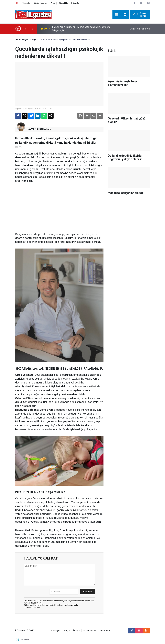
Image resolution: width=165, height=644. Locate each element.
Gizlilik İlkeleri (90, 631)
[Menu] (117, 15)
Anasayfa (22, 40)
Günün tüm (140, 29)
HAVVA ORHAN (35, 129)
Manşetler (26, 3)
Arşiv (53, 3)
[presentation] (26, 29)
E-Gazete (75, 3)
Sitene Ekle (63, 3)
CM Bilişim (25, 640)
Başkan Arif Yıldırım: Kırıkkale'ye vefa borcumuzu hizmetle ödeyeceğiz (81, 29)
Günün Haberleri (41, 3)
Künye (67, 631)
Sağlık (35, 40)
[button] (87, 116)
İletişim (77, 631)
